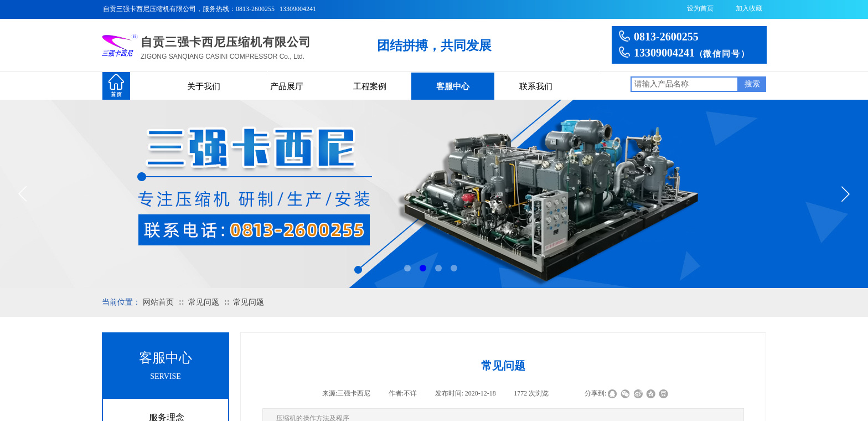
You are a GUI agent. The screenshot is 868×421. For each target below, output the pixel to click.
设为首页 (700, 8)
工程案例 (370, 86)
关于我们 (204, 86)
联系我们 (536, 86)
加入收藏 (749, 8)
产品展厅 (287, 86)
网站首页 (158, 302)
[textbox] (684, 84)
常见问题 (204, 302)
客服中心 (453, 86)
